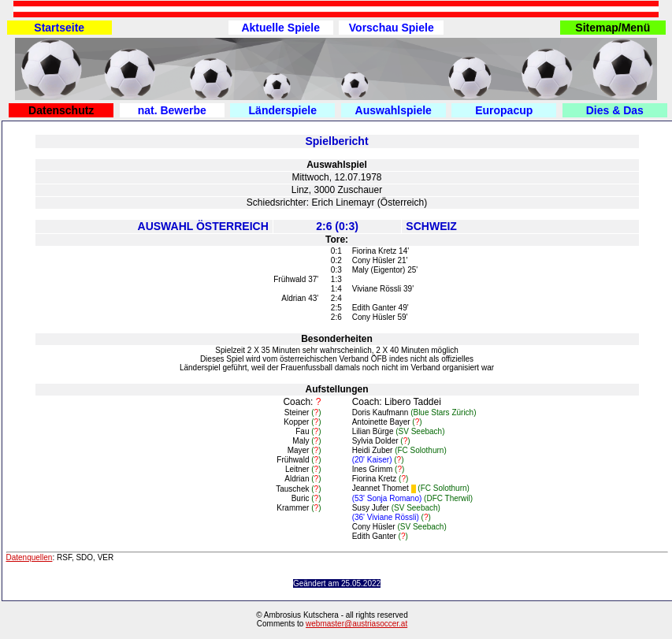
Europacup (504, 110)
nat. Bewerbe (172, 110)
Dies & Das (615, 110)
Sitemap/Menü (613, 28)
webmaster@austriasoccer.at (356, 624)
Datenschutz (61, 110)
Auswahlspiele (394, 110)
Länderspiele (283, 110)
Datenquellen (30, 557)
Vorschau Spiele (392, 28)
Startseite (59, 28)
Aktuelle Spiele (280, 28)
